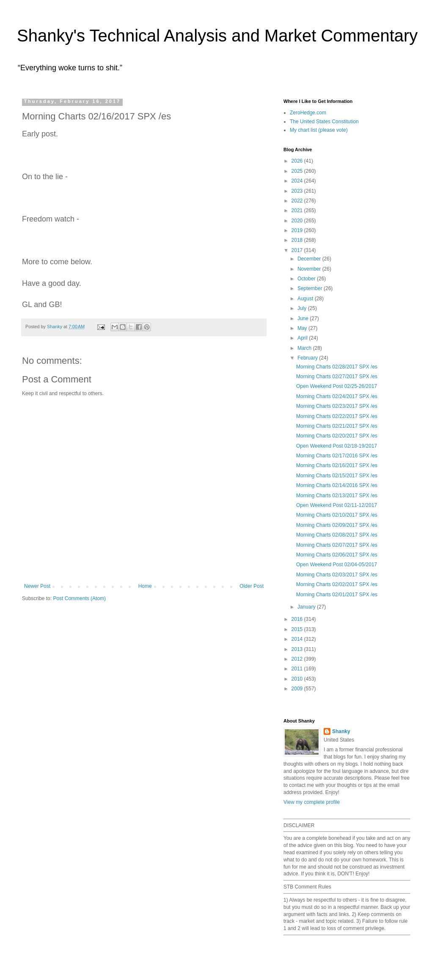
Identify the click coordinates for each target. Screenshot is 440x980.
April (303, 338)
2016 (298, 619)
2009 (298, 689)
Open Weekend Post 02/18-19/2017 (337, 446)
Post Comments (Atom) (79, 598)
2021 (298, 210)
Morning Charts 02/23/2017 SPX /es (337, 406)
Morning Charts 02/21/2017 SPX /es (337, 426)
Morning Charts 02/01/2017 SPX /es (337, 595)
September (311, 288)
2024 (298, 181)
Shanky (341, 731)
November (310, 269)
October (307, 279)
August (306, 299)
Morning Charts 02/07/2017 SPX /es (337, 545)
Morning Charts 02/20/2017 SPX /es (337, 436)
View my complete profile (312, 802)
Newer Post (37, 586)
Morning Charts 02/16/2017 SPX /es (337, 465)
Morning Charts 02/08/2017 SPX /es (337, 535)
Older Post (252, 586)
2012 (298, 659)
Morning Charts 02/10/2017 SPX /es (337, 515)
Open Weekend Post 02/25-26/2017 (337, 386)
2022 (298, 201)
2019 (298, 230)
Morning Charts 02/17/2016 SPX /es (337, 456)
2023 (298, 191)
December (310, 259)
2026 (298, 161)
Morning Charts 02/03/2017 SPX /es (337, 575)
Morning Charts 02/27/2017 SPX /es (337, 376)
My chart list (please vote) (319, 130)
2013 (298, 649)
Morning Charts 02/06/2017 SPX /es (337, 555)
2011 (298, 669)
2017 (298, 250)
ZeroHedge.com (308, 113)
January (307, 607)
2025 (298, 171)
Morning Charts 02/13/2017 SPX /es (337, 496)
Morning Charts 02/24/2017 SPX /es (337, 396)
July (303, 308)
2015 (298, 629)
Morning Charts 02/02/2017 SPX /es (337, 584)
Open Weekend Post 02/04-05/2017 (337, 565)
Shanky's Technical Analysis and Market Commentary (217, 36)
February (308, 358)
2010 (298, 679)
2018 (298, 240)
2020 (298, 221)
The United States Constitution (324, 122)
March (305, 348)
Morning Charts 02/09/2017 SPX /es (337, 525)
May (303, 328)
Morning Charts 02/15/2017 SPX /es (337, 476)
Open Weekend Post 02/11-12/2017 (337, 505)
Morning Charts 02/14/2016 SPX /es (337, 485)
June (304, 318)
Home (145, 586)
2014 (298, 639)
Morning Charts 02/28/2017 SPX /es (337, 367)
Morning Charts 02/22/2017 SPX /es (337, 416)
